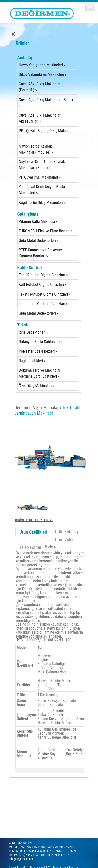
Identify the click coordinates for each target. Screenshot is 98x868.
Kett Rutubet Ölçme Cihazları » (43, 285)
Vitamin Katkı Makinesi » (38, 221)
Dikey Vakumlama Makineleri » (43, 75)
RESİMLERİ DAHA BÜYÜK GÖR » (34, 520)
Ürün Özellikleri (33, 532)
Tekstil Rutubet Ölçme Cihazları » (45, 294)
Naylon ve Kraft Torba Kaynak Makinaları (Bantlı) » (42, 165)
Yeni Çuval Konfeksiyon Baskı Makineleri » (42, 190)
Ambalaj (25, 58)
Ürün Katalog (67, 532)
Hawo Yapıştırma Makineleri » (42, 65)
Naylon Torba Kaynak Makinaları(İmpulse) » (36, 149)
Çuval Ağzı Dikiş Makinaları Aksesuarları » (40, 118)
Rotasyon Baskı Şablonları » (41, 342)
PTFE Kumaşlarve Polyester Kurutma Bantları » (40, 253)
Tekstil (23, 325)
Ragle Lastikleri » (32, 361)
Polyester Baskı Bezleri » (38, 351)
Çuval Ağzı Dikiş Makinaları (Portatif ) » (40, 87)
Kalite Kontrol (30, 268)
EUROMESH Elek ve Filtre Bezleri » (46, 231)
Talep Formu (30, 547)
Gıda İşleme (28, 214)
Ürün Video (65, 540)
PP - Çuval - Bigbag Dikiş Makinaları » (47, 134)
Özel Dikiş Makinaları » (37, 386)
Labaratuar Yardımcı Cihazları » (43, 304)
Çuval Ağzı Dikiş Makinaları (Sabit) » (46, 103)
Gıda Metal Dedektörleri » (39, 240)
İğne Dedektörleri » (34, 332)
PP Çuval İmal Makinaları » (40, 177)
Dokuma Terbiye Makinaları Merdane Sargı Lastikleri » (40, 373)
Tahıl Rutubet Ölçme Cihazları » (43, 275)
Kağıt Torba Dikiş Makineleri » (42, 202)
